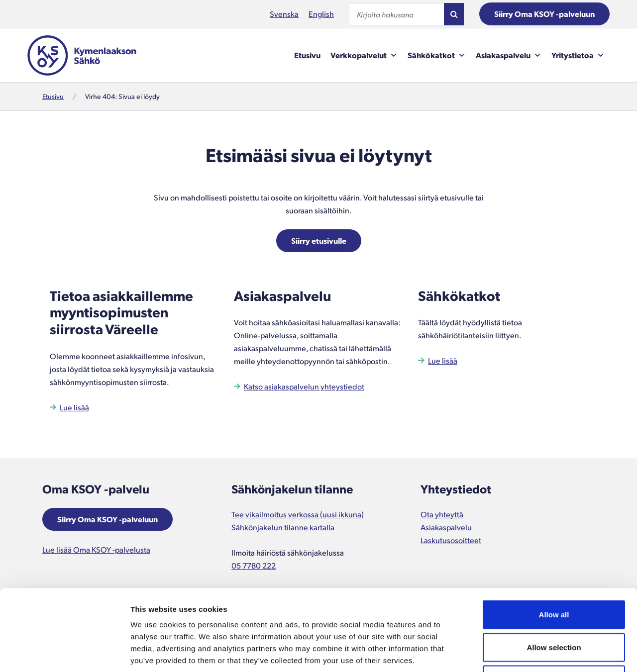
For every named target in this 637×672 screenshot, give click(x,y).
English (321, 14)
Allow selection (554, 574)
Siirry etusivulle (319, 240)
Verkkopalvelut (364, 55)
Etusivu (307, 55)
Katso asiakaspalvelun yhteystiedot (304, 386)
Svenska (284, 14)
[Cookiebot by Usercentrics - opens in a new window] (64, 653)
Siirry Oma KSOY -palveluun (544, 14)
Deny (554, 607)
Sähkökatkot (437, 55)
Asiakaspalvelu (509, 55)
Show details (522, 652)
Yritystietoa (578, 55)
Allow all (554, 541)
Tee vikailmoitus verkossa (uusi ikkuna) (298, 514)
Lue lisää (74, 407)
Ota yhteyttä (442, 514)
